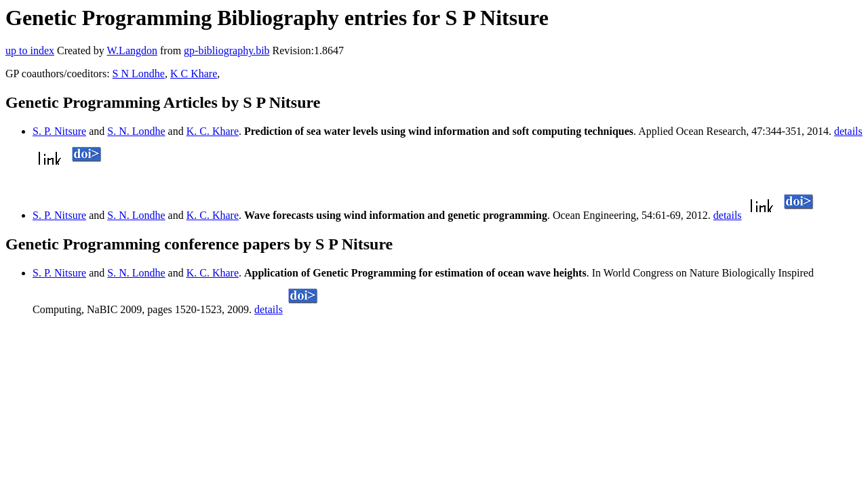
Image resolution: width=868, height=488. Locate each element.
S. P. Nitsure (59, 131)
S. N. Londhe (136, 131)
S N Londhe (139, 74)
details (848, 131)
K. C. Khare (213, 131)
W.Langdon (132, 50)
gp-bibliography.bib (227, 50)
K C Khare (194, 74)
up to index (30, 50)
